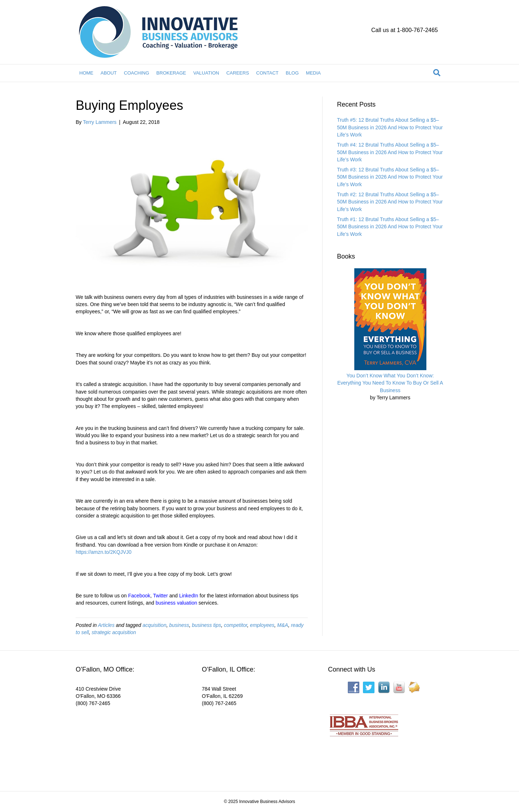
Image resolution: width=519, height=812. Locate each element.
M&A (283, 625)
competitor (236, 625)
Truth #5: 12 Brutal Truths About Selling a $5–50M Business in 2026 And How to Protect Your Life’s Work (390, 127)
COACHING (137, 73)
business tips (207, 625)
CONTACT (267, 73)
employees (262, 625)
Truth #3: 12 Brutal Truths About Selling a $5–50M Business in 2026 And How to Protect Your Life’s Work (390, 177)
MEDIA (313, 73)
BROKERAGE (171, 73)
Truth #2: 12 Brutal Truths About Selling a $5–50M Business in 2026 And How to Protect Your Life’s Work (390, 202)
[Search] (437, 73)
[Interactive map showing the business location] (130, 744)
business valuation (176, 603)
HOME (86, 73)
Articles (106, 625)
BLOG (292, 73)
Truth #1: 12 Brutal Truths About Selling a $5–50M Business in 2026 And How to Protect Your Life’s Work (390, 227)
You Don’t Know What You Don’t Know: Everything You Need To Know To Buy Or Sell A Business (390, 383)
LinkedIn (189, 596)
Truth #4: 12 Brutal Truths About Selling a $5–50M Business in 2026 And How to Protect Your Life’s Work (390, 152)
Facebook (139, 596)
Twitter (161, 596)
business (179, 625)
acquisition (155, 625)
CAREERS (238, 73)
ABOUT (109, 73)
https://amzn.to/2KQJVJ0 (104, 552)
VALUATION (206, 73)
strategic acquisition (114, 632)
